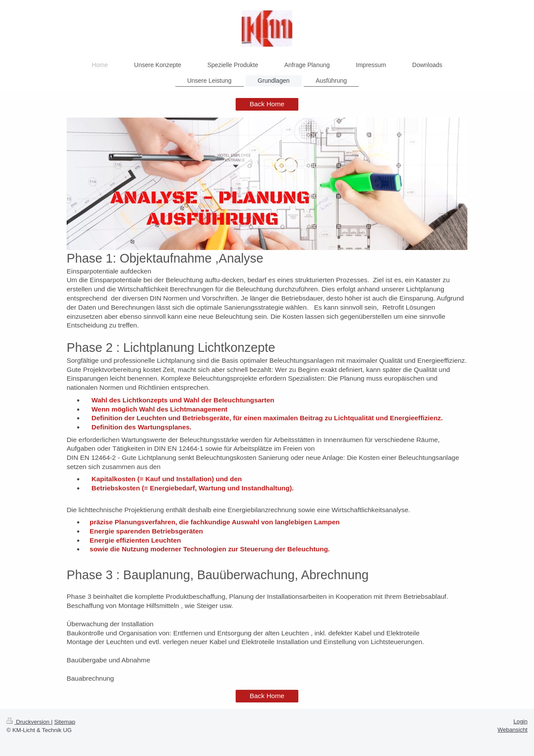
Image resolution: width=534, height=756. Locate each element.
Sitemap (64, 722)
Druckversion (29, 722)
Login (520, 721)
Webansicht (512, 730)
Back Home (267, 104)
